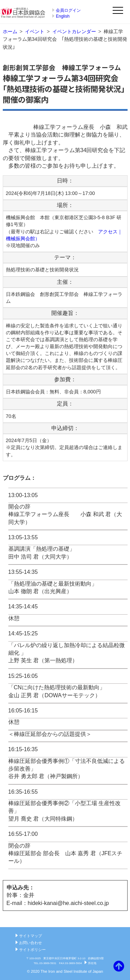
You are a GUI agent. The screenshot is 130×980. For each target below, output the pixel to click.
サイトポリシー (32, 950)
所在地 (92, 963)
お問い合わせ (31, 943)
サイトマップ (31, 936)
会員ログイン (68, 10)
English (63, 16)
